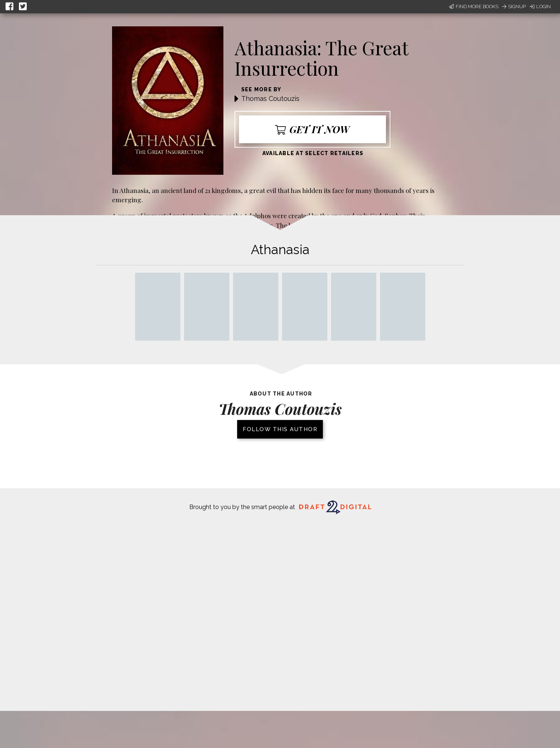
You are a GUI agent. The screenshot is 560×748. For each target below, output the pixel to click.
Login (540, 6)
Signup (514, 6)
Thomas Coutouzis (270, 99)
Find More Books (474, 6)
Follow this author (280, 429)
